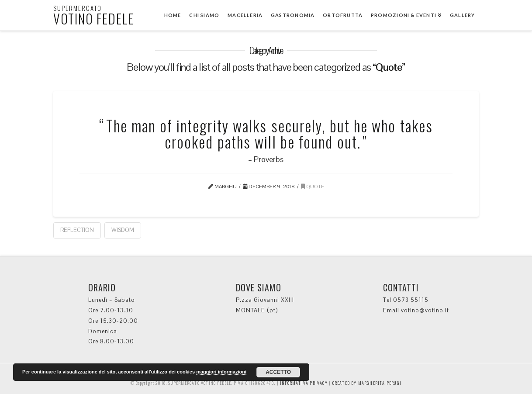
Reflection (77, 230)
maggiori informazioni (221, 372)
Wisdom (123, 230)
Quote (313, 187)
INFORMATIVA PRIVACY (304, 383)
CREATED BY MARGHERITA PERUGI (367, 383)
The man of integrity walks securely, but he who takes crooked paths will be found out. (269, 133)
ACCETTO (278, 372)
